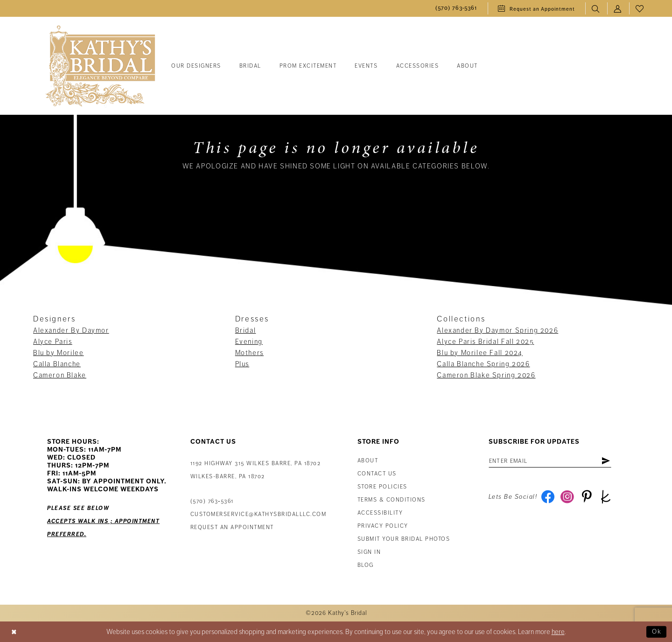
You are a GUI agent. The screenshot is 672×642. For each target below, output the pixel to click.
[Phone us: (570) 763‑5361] (456, 9)
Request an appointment (232, 527)
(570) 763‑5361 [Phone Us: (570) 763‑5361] (212, 501)
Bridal (246, 330)
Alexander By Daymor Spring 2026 (497, 330)
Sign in (369, 552)
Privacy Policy (383, 526)
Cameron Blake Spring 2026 (486, 375)
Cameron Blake (60, 375)
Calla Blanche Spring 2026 (483, 364)
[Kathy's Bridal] (100, 66)
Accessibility (380, 513)
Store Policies (382, 487)
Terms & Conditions (392, 500)
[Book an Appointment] (536, 8)
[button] (618, 9)
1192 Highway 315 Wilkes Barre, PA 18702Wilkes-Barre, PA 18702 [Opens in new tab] (256, 470)
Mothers (249, 353)
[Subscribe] (612, 461)
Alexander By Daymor (71, 330)
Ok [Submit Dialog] (656, 632)
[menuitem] (456, 9)
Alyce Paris (53, 342)
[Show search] (596, 9)
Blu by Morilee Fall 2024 (480, 353)
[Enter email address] (553, 461)
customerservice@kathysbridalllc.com (259, 514)
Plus (242, 364)
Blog (366, 565)
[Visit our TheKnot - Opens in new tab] (608, 498)
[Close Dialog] (14, 632)
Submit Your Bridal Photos (404, 539)
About (368, 461)
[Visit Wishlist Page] (640, 9)
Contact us (377, 474)
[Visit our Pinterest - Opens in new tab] (588, 498)
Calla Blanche (57, 364)
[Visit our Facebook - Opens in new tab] (548, 498)
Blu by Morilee (59, 353)
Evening (249, 342)
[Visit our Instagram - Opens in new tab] (568, 498)
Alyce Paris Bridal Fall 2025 (485, 342)
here (558, 632)
